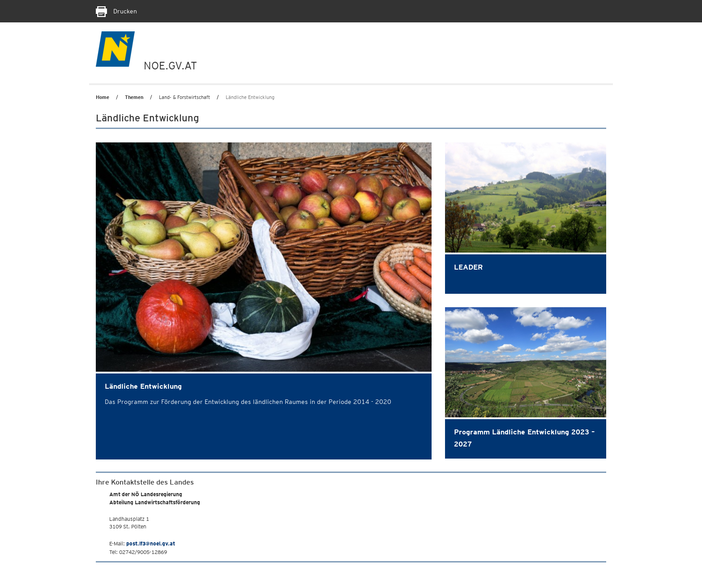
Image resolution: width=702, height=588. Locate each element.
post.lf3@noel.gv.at (151, 543)
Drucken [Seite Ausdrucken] (116, 11)
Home (103, 97)
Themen (134, 97)
